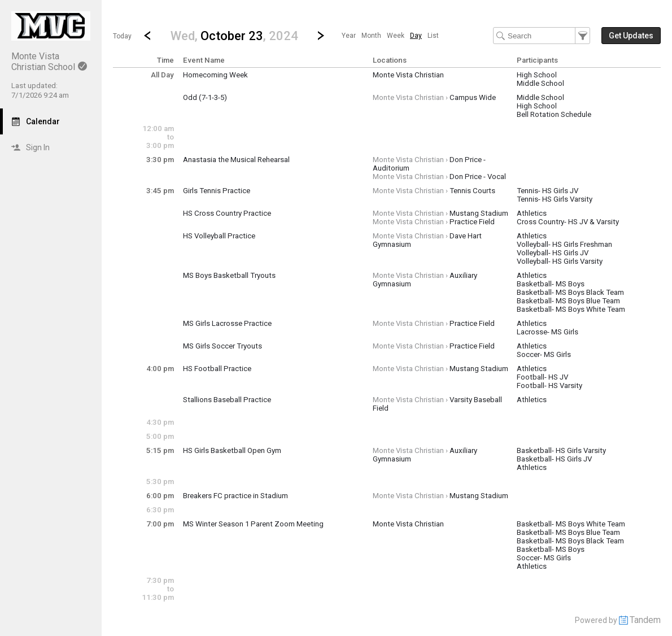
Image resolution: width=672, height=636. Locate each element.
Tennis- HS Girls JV (547, 191)
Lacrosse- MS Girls (547, 332)
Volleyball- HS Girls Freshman (564, 244)
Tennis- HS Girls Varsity (555, 199)
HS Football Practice (217, 369)
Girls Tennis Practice (217, 191)
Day (416, 36)
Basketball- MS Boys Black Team (570, 292)
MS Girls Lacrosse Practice (227, 323)
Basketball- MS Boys (551, 284)
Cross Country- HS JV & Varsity (568, 222)
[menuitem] (349, 36)
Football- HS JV (542, 377)
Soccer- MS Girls (544, 354)
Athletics (532, 213)
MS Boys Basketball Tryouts (229, 275)
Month (371, 36)
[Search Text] (542, 36)
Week (396, 36)
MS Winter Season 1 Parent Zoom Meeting (253, 524)
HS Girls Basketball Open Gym (232, 450)
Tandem (645, 620)
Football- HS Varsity (549, 385)
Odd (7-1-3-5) (205, 97)
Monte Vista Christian (408, 75)
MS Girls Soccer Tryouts (222, 346)
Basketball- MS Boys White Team (571, 309)
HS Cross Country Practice (227, 213)
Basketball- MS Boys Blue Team (568, 301)
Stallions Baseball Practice (227, 400)
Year (349, 36)
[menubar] (390, 36)
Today (122, 36)
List (433, 36)
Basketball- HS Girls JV (554, 459)
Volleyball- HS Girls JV (553, 253)
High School (537, 75)
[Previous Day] (147, 36)
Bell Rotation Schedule (554, 114)
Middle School (540, 83)
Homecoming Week (215, 75)
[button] (234, 35)
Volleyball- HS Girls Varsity (560, 261)
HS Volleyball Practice (219, 236)
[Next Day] (321, 36)
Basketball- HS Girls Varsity (561, 450)
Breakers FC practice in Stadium (235, 496)
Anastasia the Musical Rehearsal (236, 160)
